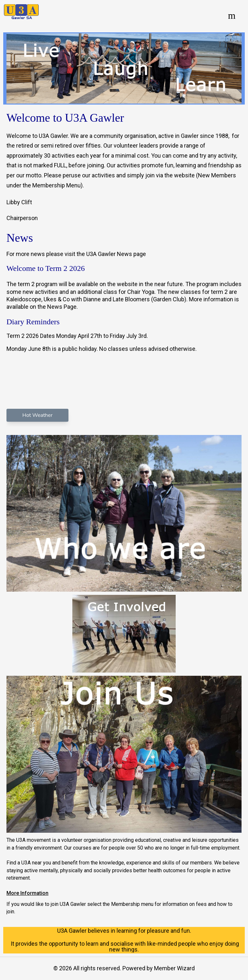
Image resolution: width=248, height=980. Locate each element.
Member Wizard (174, 968)
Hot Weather (37, 415)
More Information (27, 893)
